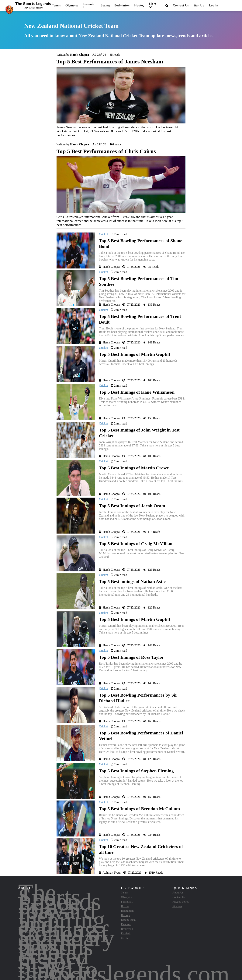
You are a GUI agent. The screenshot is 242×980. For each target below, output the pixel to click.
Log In (214, 6)
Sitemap (177, 906)
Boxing (105, 6)
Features (126, 924)
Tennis (56, 6)
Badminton (122, 6)
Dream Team (128, 920)
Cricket (125, 938)
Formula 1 (127, 902)
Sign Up (199, 6)
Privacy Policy (181, 902)
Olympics (72, 6)
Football (126, 933)
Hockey (139, 6)
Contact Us (181, 6)
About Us (178, 893)
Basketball (127, 929)
